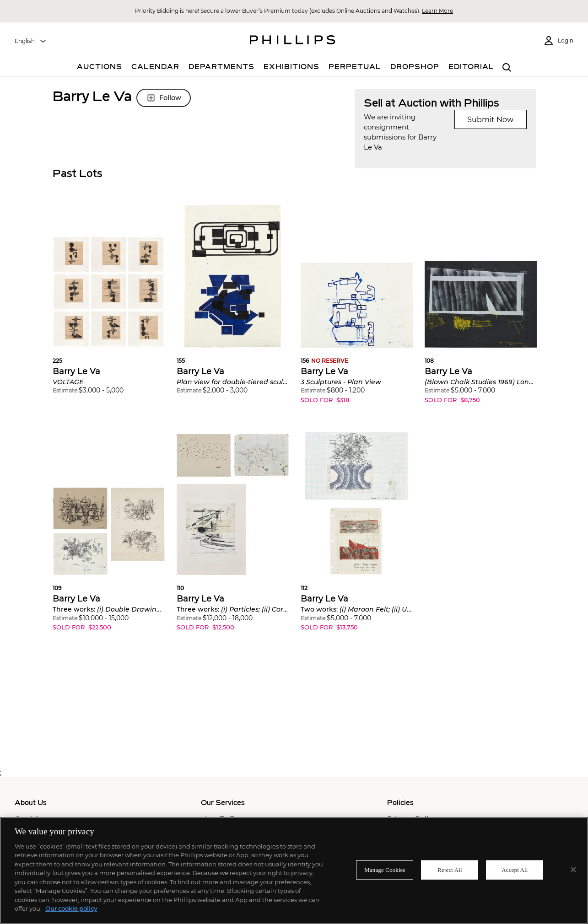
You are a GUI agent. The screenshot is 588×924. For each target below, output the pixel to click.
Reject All (450, 870)
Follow (164, 98)
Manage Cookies (385, 870)
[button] (109, 306)
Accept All (515, 870)
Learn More (437, 11)
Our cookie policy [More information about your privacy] (71, 908)
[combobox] (31, 41)
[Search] (507, 68)
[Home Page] (293, 41)
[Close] (573, 870)
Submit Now (490, 120)
